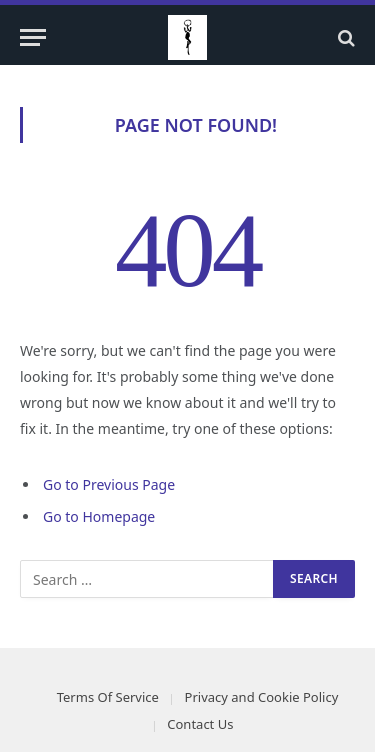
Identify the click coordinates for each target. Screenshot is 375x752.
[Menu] (33, 37)
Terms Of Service (108, 697)
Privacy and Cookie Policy (262, 697)
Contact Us (200, 724)
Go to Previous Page (109, 484)
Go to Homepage (99, 516)
